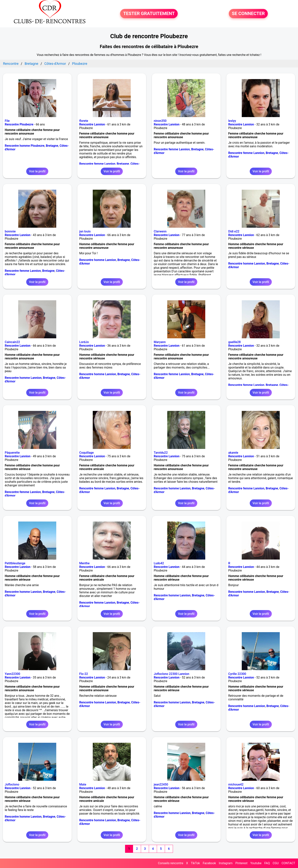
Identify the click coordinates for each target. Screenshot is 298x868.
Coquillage (86, 453)
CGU (276, 863)
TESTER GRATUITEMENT (149, 14)
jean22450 (161, 784)
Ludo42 (159, 563)
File (7, 121)
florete (84, 121)
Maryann (160, 342)
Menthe (84, 563)
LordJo (84, 342)
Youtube (256, 863)
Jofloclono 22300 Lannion (172, 674)
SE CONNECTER (248, 14)
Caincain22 (12, 342)
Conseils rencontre (171, 863)
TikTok (195, 863)
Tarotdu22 (161, 453)
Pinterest (241, 863)
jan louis (85, 231)
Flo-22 (84, 674)
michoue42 (236, 784)
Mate (83, 784)
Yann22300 (12, 674)
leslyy (232, 121)
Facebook (209, 863)
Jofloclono (12, 784)
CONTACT (288, 863)
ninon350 (160, 121)
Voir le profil (37, 171)
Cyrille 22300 (237, 674)
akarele (233, 453)
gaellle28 (234, 342)
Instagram (226, 863)
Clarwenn (160, 231)
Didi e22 (234, 231)
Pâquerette (12, 453)
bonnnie (10, 231)
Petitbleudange (15, 563)
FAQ (267, 863)
